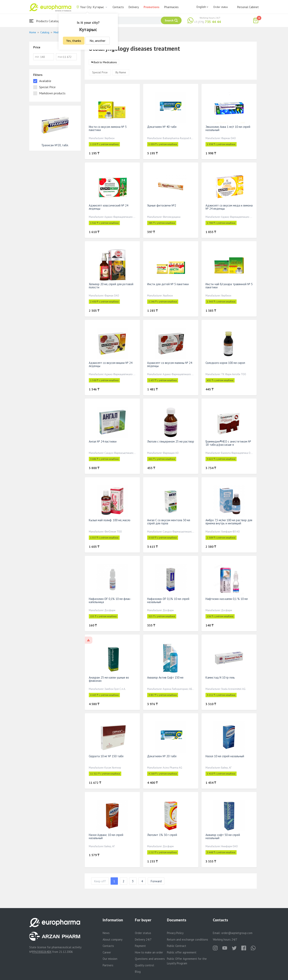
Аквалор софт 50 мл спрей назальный (223, 836)
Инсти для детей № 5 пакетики (168, 284)
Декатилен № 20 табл (162, 756)
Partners (108, 965)
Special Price (100, 72)
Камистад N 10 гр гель (220, 677)
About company (113, 939)
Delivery (134, 7)
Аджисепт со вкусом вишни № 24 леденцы (111, 364)
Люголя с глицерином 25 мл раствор (171, 441)
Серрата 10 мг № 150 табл (106, 756)
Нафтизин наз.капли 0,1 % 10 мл (227, 599)
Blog (138, 972)
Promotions (152, 7)
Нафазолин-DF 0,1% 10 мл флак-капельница (110, 600)
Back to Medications (105, 62)
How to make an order (149, 952)
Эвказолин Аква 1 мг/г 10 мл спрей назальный (228, 128)
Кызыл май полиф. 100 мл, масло (110, 520)
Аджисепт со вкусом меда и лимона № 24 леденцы (229, 207)
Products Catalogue (46, 21)
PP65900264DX (42, 952)
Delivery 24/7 (143, 939)
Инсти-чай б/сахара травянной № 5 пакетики (229, 286)
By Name (121, 72)
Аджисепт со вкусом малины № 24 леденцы (170, 364)
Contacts (118, 7)
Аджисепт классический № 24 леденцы (108, 207)
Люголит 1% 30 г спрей (162, 835)
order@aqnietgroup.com (237, 933)
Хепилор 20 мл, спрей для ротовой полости (111, 286)
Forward (156, 881)
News (106, 933)
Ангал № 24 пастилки (103, 441)
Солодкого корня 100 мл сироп (225, 363)
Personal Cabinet (248, 7)
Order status (221, 7)
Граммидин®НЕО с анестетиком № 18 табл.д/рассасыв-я (228, 443)
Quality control (144, 965)
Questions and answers (150, 959)
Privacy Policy (175, 933)
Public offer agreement (182, 952)
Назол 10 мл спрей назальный (225, 756)
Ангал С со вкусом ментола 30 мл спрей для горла (169, 522)
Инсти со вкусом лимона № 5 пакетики (108, 128)
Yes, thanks (74, 41)
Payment (140, 946)
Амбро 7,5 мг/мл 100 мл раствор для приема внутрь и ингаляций (229, 522)
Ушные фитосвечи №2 (162, 205)
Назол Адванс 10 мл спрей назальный (106, 836)
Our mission (110, 959)
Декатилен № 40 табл (162, 127)
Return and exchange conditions (188, 939)
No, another (98, 41)
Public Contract (177, 946)
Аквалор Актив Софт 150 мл (165, 677)
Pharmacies (171, 7)
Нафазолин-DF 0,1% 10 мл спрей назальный (168, 600)
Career (107, 952)
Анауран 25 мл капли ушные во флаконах (109, 679)
